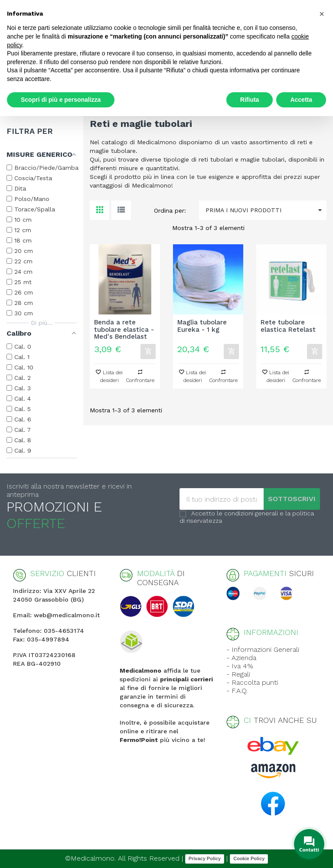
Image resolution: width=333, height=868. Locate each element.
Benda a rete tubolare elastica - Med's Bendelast (124, 330)
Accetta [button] (301, 100)
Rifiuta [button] (250, 100)
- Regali (238, 674)
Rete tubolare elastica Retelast (288, 326)
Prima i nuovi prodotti (266, 210)
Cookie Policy (249, 858)
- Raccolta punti (252, 682)
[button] (322, 14)
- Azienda (241, 658)
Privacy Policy (205, 858)
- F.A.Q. (237, 691)
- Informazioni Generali (263, 649)
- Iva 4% (240, 666)
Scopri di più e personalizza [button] (61, 100)
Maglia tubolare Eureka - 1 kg (202, 326)
